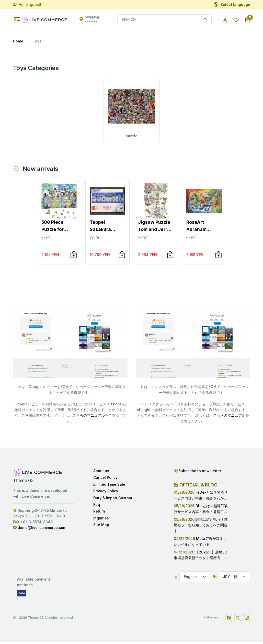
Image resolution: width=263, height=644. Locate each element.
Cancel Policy (105, 480)
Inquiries (101, 520)
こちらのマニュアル (89, 418)
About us (101, 473)
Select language (232, 5)
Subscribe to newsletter (197, 473)
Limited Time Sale (109, 487)
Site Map (101, 527)
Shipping (92, 20)
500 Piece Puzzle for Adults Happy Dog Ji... (56, 229)
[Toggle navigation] (17, 20)
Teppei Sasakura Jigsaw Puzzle (106, 229)
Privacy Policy (106, 493)
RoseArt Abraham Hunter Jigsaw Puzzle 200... (203, 229)
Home (18, 41)
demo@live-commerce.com (42, 530)
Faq (97, 507)
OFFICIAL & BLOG (196, 487)
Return (99, 514)
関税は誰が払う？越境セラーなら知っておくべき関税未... (201, 527)
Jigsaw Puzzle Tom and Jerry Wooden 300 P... (154, 229)
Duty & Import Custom (113, 500)
